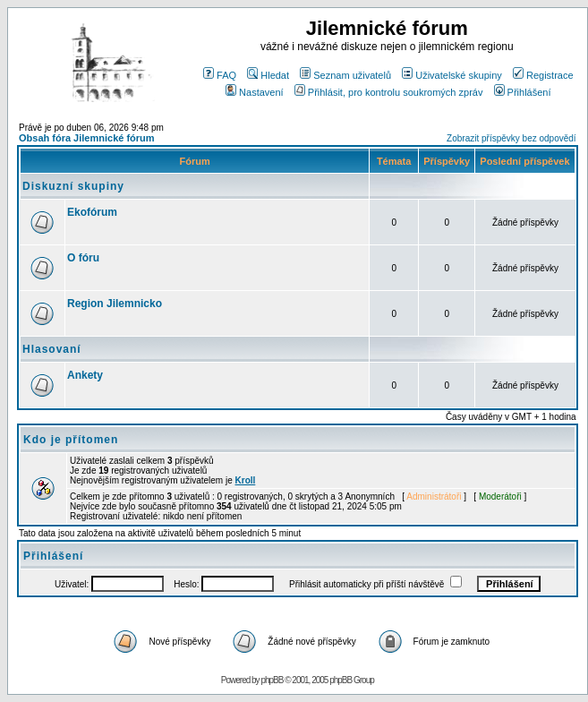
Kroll (246, 480)
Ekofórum (92, 212)
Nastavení (255, 92)
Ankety (85, 375)
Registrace (543, 75)
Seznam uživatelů (345, 75)
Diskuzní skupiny (73, 186)
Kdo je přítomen (71, 440)
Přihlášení (523, 92)
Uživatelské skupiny (452, 75)
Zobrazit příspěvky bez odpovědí (511, 138)
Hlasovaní (52, 349)
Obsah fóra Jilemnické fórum (87, 138)
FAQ (220, 75)
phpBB (272, 680)
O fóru (83, 258)
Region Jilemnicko (115, 304)
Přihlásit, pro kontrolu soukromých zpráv (389, 92)
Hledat (268, 75)
